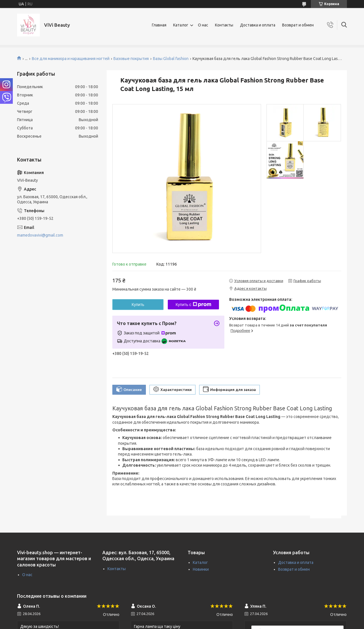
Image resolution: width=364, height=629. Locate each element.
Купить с (193, 305)
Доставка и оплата (258, 25)
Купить (138, 305)
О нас (203, 25)
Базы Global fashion (171, 59)
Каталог (181, 25)
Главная (159, 25)
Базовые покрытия (131, 59)
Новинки (201, 569)
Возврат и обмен (298, 25)
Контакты (224, 25)
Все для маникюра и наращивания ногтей (71, 59)
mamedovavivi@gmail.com (40, 235)
